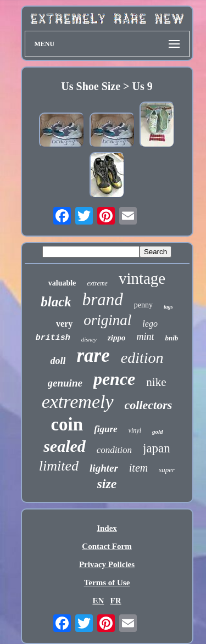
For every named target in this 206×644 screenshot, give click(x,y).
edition (142, 358)
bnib (171, 338)
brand (103, 299)
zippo (117, 338)
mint (145, 337)
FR (116, 601)
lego (150, 324)
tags (168, 307)
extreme (97, 283)
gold (158, 432)
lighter (104, 468)
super (167, 470)
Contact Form (107, 546)
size (107, 484)
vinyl (135, 430)
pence (114, 379)
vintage (142, 278)
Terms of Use (107, 583)
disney (89, 339)
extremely (78, 402)
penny (143, 305)
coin (67, 424)
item (138, 468)
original (107, 320)
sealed (65, 446)
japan (157, 448)
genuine (65, 383)
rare (93, 355)
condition (114, 450)
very (64, 324)
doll (58, 361)
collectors (149, 405)
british (53, 338)
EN (98, 601)
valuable (62, 283)
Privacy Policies (107, 564)
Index (107, 528)
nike (156, 382)
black (56, 302)
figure (106, 429)
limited (59, 466)
